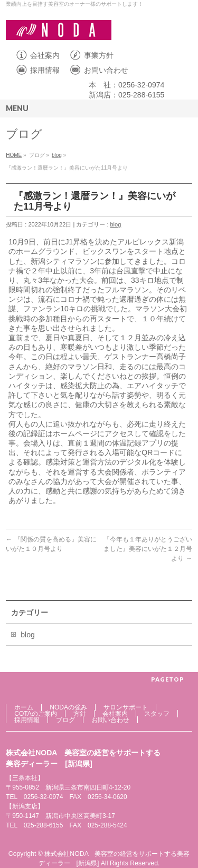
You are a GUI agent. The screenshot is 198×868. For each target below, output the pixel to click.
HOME (14, 155)
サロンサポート (126, 707)
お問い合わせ (106, 70)
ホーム (24, 707)
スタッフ (157, 714)
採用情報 (45, 70)
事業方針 (99, 55)
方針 (80, 714)
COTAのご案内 (35, 714)
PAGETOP (168, 679)
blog (57, 155)
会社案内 (45, 55)
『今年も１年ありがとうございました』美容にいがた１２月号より (148, 549)
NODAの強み (68, 707)
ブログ (65, 720)
